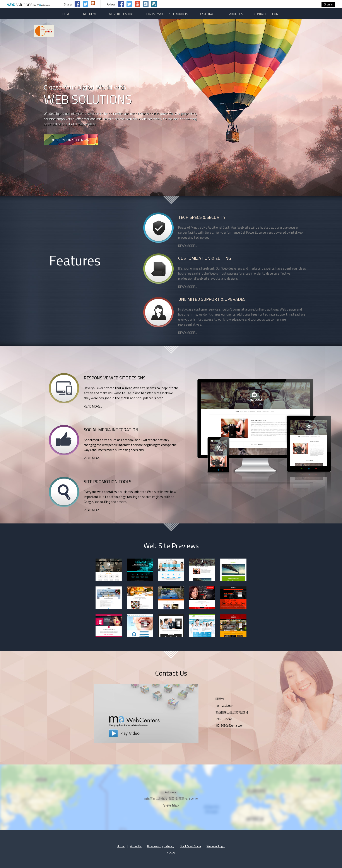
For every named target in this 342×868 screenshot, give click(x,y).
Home (121, 846)
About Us (136, 846)
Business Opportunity (161, 846)
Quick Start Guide (190, 846)
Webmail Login (216, 846)
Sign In (328, 4)
